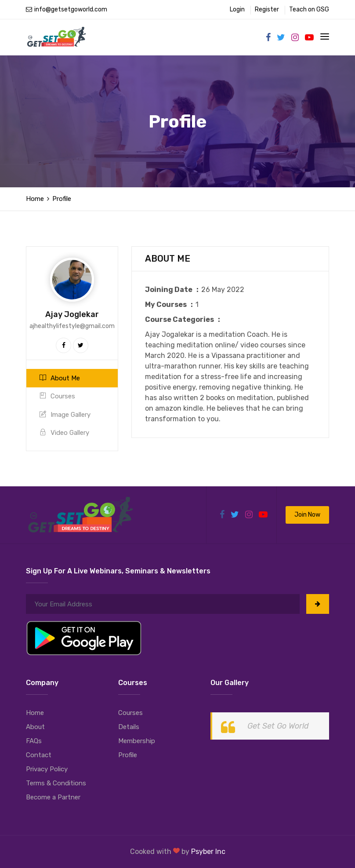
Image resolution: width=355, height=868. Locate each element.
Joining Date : (173, 290)
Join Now (307, 515)
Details (129, 727)
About (35, 727)
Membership (137, 741)
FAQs (34, 741)
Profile (128, 755)
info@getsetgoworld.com (67, 9)
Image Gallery (65, 415)
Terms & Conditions (56, 783)
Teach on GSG (309, 9)
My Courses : (170, 305)
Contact (39, 755)
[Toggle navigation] (325, 36)
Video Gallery (64, 433)
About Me (60, 378)
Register (267, 9)
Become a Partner (53, 797)
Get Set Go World (278, 726)
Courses (57, 396)
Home (35, 199)
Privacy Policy (47, 769)
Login (237, 9)
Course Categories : (184, 319)
